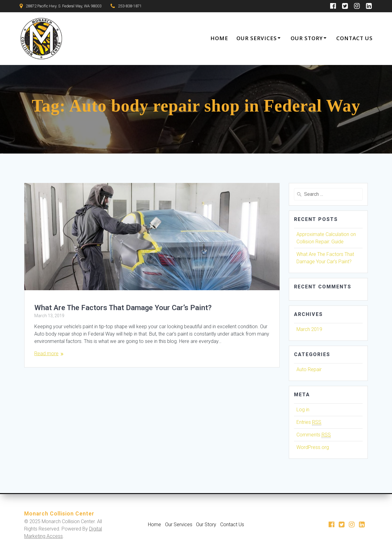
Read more (46, 354)
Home (219, 38)
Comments (314, 435)
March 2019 (309, 329)
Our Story (307, 38)
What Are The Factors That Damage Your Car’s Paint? (123, 308)
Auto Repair (309, 369)
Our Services (257, 38)
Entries (309, 422)
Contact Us (354, 38)
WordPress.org (313, 447)
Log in (303, 410)
